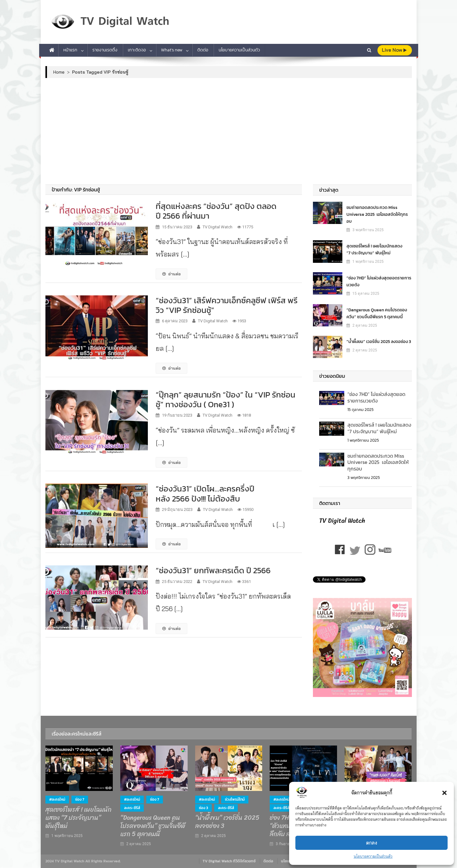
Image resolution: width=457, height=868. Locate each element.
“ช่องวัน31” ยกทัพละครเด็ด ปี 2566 (213, 570)
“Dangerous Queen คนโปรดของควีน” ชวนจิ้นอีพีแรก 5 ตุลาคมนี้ (377, 313)
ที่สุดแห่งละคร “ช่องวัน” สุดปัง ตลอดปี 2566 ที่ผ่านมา (216, 211)
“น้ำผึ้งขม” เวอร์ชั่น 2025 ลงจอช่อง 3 (379, 342)
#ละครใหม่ (57, 799)
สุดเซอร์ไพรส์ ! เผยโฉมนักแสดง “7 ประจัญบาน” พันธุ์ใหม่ (374, 249)
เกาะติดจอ (137, 50)
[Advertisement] (229, 131)
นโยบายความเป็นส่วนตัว (373, 856)
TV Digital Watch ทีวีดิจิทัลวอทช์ (229, 861)
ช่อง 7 (80, 799)
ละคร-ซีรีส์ (132, 808)
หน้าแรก (70, 50)
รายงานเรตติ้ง (105, 50)
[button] (444, 793)
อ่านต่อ (171, 274)
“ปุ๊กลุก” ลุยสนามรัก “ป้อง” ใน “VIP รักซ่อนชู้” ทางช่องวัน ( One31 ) (226, 399)
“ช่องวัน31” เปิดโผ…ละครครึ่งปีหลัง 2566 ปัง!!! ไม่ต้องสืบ (205, 493)
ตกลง (372, 843)
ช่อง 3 (203, 808)
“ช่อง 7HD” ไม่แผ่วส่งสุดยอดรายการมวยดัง (379, 281)
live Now (394, 50)
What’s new (172, 50)
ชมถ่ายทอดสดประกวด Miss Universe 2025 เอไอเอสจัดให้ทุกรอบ (377, 214)
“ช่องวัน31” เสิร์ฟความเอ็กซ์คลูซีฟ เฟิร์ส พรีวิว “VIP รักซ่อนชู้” (227, 305)
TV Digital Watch (218, 227)
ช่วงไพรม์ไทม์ (235, 799)
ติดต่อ (203, 50)
